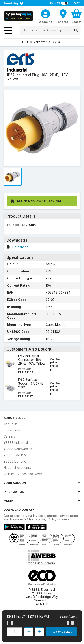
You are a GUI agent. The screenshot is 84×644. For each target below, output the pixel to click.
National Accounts (17, 468)
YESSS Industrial (16, 443)
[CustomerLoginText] (45, 13)
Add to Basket (62, 632)
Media (42, 501)
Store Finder (13, 430)
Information (42, 492)
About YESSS (42, 418)
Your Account (42, 483)
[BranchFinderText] (63, 16)
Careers (9, 436)
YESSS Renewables (18, 449)
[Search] (76, 30)
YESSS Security (15, 455)
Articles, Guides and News (23, 474)
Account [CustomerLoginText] (45, 22)
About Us (11, 424)
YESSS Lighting (15, 461)
